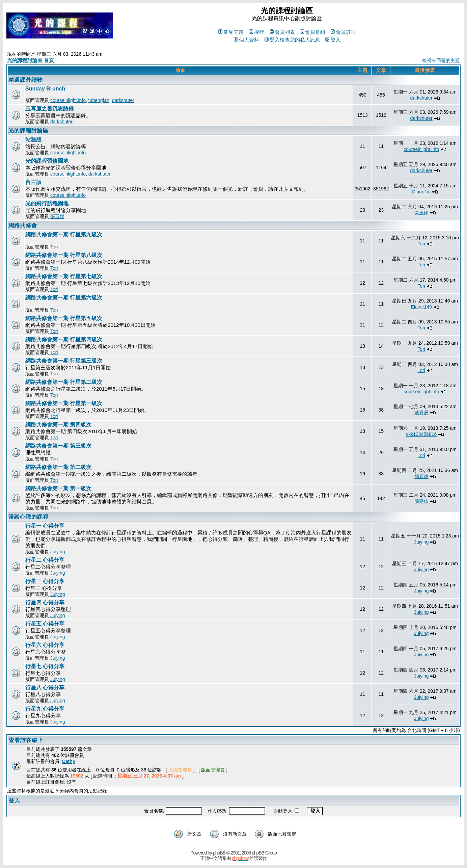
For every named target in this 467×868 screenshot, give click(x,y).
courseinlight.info (68, 100)
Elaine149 (421, 307)
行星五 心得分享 (45, 624)
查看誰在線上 (26, 740)
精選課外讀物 (26, 80)
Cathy (69, 761)
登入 (333, 40)
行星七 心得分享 (45, 666)
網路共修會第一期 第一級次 (58, 488)
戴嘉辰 (421, 413)
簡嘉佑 (421, 476)
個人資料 (246, 40)
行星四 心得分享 (45, 602)
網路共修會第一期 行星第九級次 (64, 234)
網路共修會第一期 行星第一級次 (64, 403)
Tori (54, 247)
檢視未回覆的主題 (441, 60)
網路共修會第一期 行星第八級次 (64, 255)
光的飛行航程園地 (47, 203)
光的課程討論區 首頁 (31, 60)
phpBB (219, 853)
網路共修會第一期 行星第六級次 (64, 298)
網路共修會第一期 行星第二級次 (64, 382)
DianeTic (421, 192)
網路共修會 (23, 225)
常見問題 (231, 32)
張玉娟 (57, 216)
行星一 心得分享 (45, 526)
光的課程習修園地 (47, 161)
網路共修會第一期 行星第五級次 (64, 318)
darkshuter (123, 100)
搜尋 (257, 32)
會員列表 (282, 32)
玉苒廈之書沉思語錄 (50, 109)
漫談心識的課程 (29, 517)
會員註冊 (343, 32)
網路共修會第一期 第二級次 (58, 467)
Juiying (58, 552)
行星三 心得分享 (45, 581)
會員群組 (313, 32)
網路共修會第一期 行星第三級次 (64, 361)
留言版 (33, 182)
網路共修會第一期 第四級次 (58, 425)
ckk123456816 (421, 434)
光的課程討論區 (29, 130)
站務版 (33, 140)
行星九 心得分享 (45, 709)
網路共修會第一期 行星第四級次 (64, 339)
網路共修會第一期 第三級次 (58, 446)
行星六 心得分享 (45, 645)
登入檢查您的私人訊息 (292, 40)
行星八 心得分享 (45, 688)
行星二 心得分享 (45, 560)
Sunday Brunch (45, 89)
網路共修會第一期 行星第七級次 (64, 276)
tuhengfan (99, 100)
